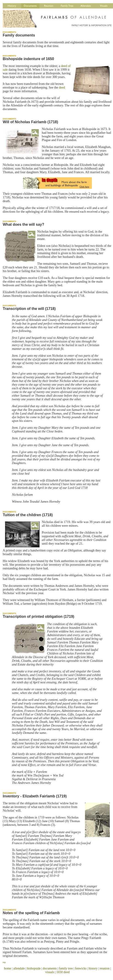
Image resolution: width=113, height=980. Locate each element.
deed (62, 88)
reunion (105, 968)
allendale (19, 968)
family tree (66, 968)
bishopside (34, 968)
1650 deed (63, 972)
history (93, 968)
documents (50, 968)
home (7, 968)
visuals (50, 972)
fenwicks (81, 968)
